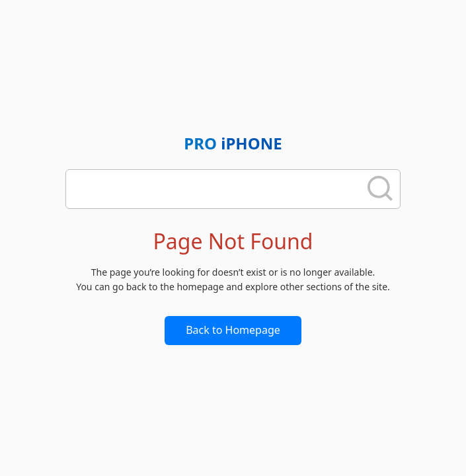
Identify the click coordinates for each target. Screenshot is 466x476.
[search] (217, 189)
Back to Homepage (233, 330)
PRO (233, 143)
